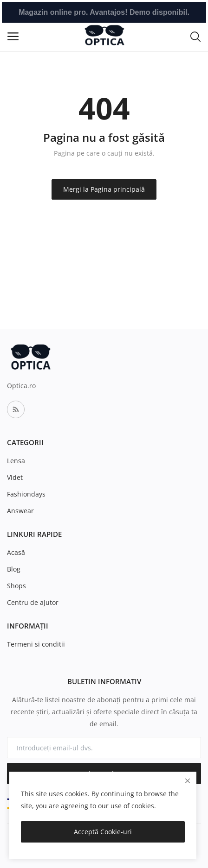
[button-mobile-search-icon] (195, 36)
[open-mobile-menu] (13, 36)
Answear (20, 511)
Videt (15, 477)
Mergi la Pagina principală (104, 189)
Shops (16, 586)
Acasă (16, 552)
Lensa (16, 461)
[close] (188, 781)
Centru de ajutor (33, 602)
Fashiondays (26, 494)
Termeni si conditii (36, 644)
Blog (14, 569)
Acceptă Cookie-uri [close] (103, 832)
